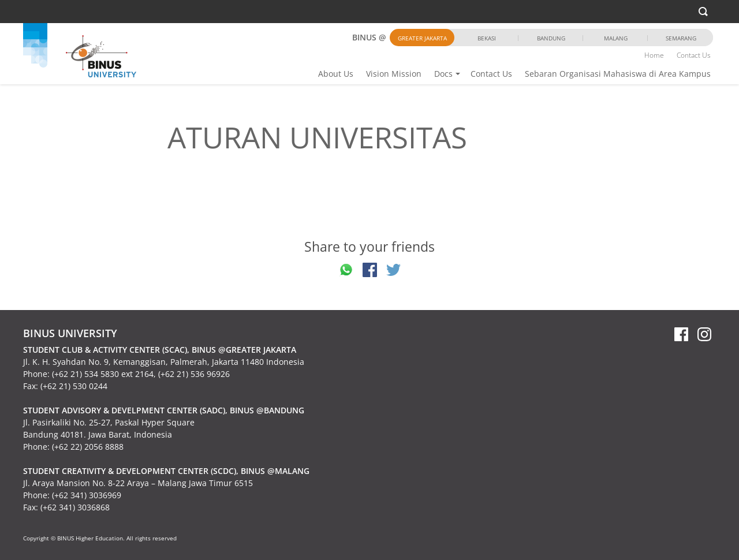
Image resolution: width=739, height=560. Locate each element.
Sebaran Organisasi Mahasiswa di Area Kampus (618, 74)
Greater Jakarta (422, 38)
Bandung (551, 38)
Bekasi (487, 38)
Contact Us (491, 74)
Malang (616, 38)
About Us (336, 74)
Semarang (681, 38)
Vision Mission (394, 74)
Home (654, 55)
